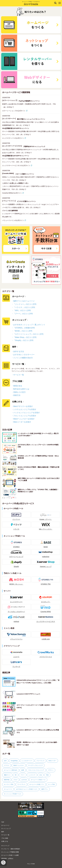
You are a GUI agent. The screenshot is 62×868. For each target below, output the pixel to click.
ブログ (15, 780)
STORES (16, 547)
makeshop (46, 557)
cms (41, 775)
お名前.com (46, 639)
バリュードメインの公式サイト (13, 220)
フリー (23, 775)
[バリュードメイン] (10, 201)
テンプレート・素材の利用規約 (11, 849)
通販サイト (7, 775)
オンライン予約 (9, 784)
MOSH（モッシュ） (16, 584)
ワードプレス (21, 784)
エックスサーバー (16, 602)
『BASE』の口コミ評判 (23, 331)
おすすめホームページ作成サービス (27, 789)
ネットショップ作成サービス (13, 794)
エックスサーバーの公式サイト (13, 138)
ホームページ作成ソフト (37, 784)
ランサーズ (16, 667)
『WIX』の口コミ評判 (22, 310)
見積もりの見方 (19, 392)
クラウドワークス (46, 657)
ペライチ (16, 529)
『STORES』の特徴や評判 (24, 328)
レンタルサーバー (27, 761)
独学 (14, 347)
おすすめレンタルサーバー (24, 355)
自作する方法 (19, 351)
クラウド (7, 765)
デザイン (51, 770)
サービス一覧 (18, 364)
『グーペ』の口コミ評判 (23, 314)
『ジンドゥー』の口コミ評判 (25, 304)
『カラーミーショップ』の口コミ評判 (28, 334)
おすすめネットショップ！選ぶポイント (29, 325)
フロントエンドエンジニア (36, 770)
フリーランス (40, 761)
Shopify (16, 566)
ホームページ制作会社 (11, 770)
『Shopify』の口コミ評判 (23, 340)
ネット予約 (51, 784)
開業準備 (7, 780)
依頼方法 (17, 395)
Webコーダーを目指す (22, 422)
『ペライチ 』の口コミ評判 (24, 307)
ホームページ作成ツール (38, 780)
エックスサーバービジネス (46, 621)
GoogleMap (14, 761)
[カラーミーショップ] (10, 100)
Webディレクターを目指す (24, 419)
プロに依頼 (17, 381)
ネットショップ (19, 320)
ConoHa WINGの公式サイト (12, 193)
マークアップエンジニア (35, 765)
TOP (3, 822)
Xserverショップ (46, 566)
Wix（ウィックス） (46, 529)
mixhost (16, 621)
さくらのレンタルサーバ (16, 612)
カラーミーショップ (16, 557)
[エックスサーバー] (10, 119)
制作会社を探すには (21, 389)
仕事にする (17, 402)
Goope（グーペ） (46, 519)
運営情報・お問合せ (7, 859)
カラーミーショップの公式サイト (14, 111)
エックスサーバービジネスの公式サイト (16, 165)
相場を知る (18, 386)
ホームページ (18, 296)
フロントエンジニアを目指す (25, 416)
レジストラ (32, 775)
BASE (46, 547)
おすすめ (24, 780)
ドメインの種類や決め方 (23, 358)
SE (16, 775)
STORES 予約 (46, 584)
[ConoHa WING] (9, 173)
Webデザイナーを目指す (23, 406)
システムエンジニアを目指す (25, 409)
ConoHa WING (46, 612)
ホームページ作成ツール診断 (10, 855)
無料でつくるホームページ (24, 301)
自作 (5, 761)
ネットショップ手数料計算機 (10, 852)
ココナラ (16, 657)
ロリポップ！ (46, 602)
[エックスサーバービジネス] (13, 146)
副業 (23, 770)
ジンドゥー (16, 519)
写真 (47, 775)
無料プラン (45, 789)
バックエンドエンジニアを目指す (27, 413)
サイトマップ (5, 846)
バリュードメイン (16, 639)
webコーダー (52, 761)
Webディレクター (19, 765)
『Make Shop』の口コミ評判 (25, 337)
